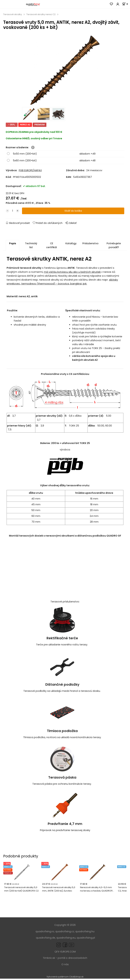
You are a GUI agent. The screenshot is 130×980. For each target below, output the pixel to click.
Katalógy (71, 245)
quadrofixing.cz (65, 933)
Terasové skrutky (13, 14)
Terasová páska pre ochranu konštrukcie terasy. (62, 785)
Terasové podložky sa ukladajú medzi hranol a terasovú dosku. (62, 692)
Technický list (31, 247)
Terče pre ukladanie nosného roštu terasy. (62, 646)
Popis (13, 245)
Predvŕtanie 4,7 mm (65, 825)
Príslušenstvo (90, 245)
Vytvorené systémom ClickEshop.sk (65, 978)
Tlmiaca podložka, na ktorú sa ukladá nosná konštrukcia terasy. (62, 739)
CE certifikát (52, 247)
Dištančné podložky (62, 686)
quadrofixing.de (46, 939)
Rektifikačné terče (62, 640)
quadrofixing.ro (45, 933)
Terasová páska (62, 779)
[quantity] (13, 212)
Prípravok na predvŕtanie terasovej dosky (65, 832)
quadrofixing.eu (66, 939)
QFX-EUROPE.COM (65, 953)
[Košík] (126, 4)
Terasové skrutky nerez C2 (41, 14)
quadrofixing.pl (86, 939)
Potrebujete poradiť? (114, 247)
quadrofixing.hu (85, 933)
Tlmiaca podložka (62, 732)
